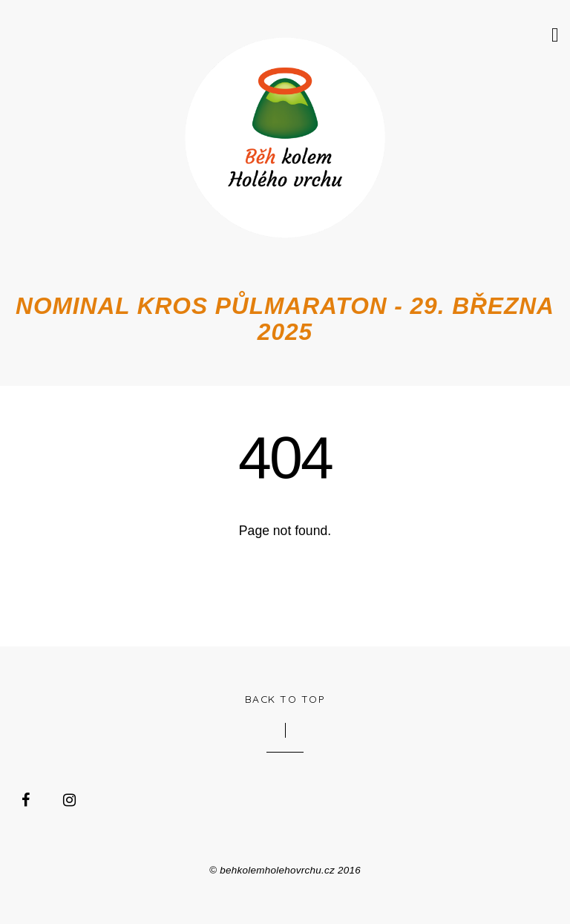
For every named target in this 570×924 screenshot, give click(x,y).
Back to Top (285, 699)
